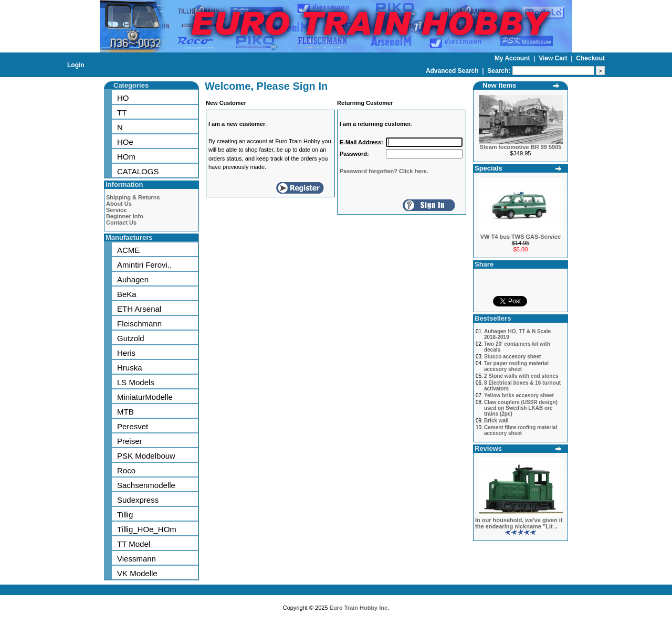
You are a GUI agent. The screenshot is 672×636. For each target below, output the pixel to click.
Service (116, 210)
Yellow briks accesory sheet (519, 395)
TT (122, 113)
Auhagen (133, 279)
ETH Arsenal (139, 309)
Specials (489, 168)
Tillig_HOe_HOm (147, 529)
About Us (119, 204)
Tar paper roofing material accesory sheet (516, 366)
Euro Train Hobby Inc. (360, 608)
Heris (126, 353)
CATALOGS (138, 171)
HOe (125, 142)
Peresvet (133, 426)
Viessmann (136, 559)
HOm (126, 157)
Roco (126, 470)
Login (76, 65)
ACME (128, 250)
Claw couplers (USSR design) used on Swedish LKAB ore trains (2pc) (521, 408)
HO (123, 98)
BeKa (127, 294)
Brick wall (496, 421)
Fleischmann (139, 324)
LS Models (136, 382)
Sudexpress (138, 500)
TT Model (134, 544)
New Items (499, 85)
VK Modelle (137, 573)
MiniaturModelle (145, 397)
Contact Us (121, 222)
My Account (513, 58)
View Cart (554, 58)
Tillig (125, 515)
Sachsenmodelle (146, 485)
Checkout (590, 58)
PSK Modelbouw (146, 456)
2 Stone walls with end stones (521, 376)
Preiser (130, 441)
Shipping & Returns (133, 197)
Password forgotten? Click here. (384, 171)
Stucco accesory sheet (512, 357)
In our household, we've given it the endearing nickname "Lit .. (519, 523)
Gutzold (131, 338)
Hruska (130, 368)
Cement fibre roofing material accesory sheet (521, 430)
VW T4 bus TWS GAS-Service (521, 237)
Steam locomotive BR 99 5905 (521, 147)
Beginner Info (125, 216)
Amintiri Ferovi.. (144, 265)
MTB (125, 412)
